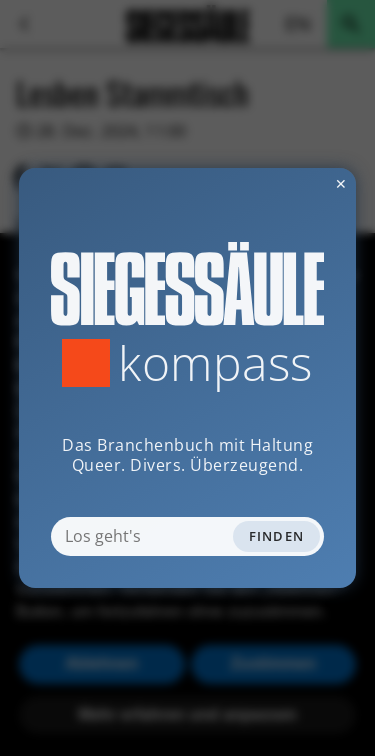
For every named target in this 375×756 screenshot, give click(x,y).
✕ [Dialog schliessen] (292, 183)
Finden (277, 536)
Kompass (215, 363)
